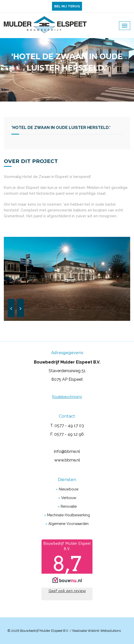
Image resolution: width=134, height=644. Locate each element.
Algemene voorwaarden (69, 524)
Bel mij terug (67, 6)
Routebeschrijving (67, 397)
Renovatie (69, 506)
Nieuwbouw (69, 489)
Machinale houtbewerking (69, 515)
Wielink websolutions (104, 631)
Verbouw (69, 498)
